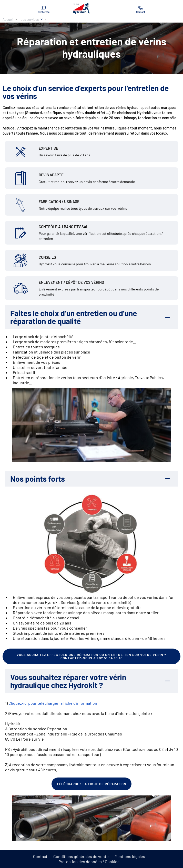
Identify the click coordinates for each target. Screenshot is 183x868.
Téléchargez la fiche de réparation (91, 784)
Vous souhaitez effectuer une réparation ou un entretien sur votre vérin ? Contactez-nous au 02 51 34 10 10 (92, 656)
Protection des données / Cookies (89, 861)
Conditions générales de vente (81, 856)
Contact (40, 856)
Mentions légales (130, 856)
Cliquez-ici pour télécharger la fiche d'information (53, 703)
